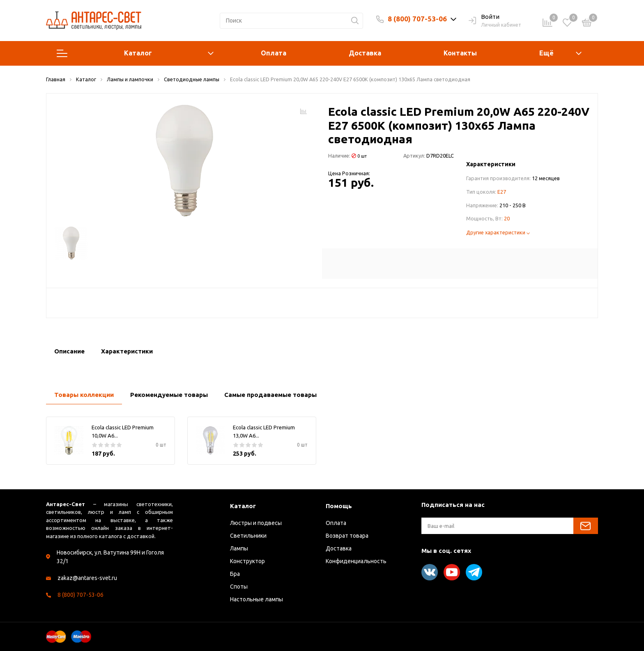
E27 (502, 192)
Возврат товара (347, 536)
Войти (484, 17)
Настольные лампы (256, 599)
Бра (235, 574)
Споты (239, 587)
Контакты (460, 53)
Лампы (239, 548)
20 (507, 218)
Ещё (546, 53)
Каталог (135, 53)
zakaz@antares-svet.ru (87, 578)
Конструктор (247, 561)
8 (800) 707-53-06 (417, 19)
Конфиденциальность (356, 561)
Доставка (365, 53)
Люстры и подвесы (256, 523)
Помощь (339, 506)
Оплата (274, 53)
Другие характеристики (498, 232)
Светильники (248, 536)
